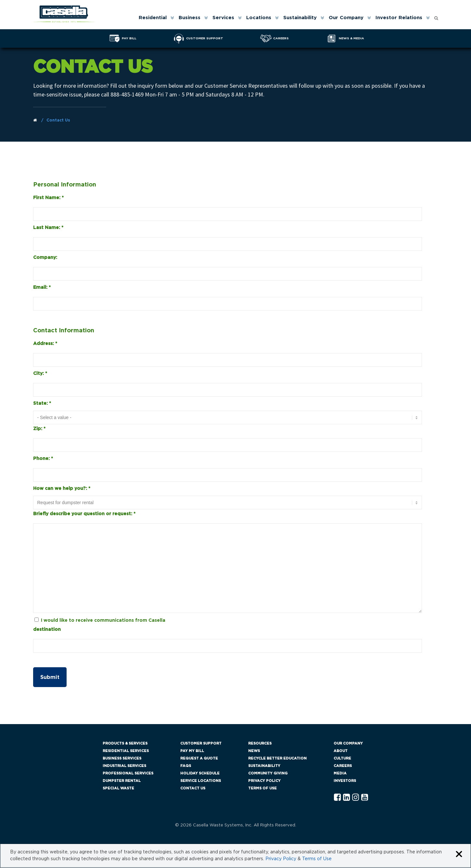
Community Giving (268, 774)
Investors (345, 781)
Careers (343, 766)
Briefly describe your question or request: (84, 514)
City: (40, 374)
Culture (342, 759)
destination (47, 630)
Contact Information (64, 331)
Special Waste (118, 789)
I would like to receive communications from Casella (103, 621)
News (254, 751)
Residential (153, 18)
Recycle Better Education (277, 759)
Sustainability (300, 18)
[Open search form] (436, 16)
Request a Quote (199, 759)
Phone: (43, 459)
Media (340, 774)
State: (42, 404)
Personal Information (65, 185)
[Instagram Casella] (356, 798)
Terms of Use (262, 789)
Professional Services (128, 774)
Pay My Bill (192, 751)
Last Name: (48, 228)
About (341, 751)
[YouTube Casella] (365, 798)
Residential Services (126, 751)
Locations (259, 18)
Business (190, 18)
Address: (45, 344)
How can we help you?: (62, 489)
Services (223, 18)
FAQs (186, 766)
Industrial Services (124, 766)
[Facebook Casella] (337, 798)
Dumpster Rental (122, 781)
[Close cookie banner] (459, 855)
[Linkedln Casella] (346, 798)
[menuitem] (156, 18)
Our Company (346, 18)
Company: (45, 258)
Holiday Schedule (200, 774)
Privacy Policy (264, 781)
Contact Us (193, 789)
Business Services (122, 759)
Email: (42, 287)
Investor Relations (399, 18)
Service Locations (201, 781)
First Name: (48, 198)
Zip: (39, 429)
